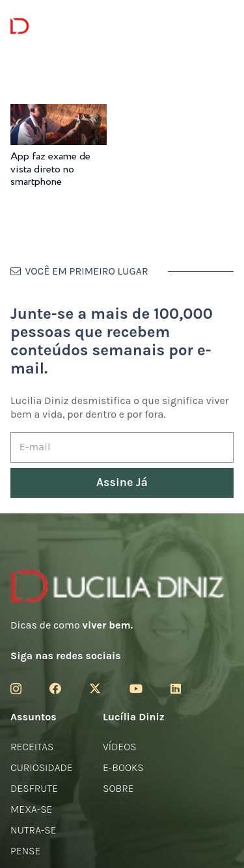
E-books (123, 767)
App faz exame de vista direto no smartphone (50, 169)
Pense (25, 851)
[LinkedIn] (176, 688)
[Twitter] (95, 688)
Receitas (32, 747)
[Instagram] (16, 689)
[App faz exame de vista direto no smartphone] (59, 113)
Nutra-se (34, 830)
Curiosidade (42, 767)
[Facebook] (55, 688)
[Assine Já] (122, 483)
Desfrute (34, 788)
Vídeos (120, 747)
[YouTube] (136, 688)
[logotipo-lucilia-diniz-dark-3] (63, 26)
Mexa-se (31, 809)
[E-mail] (122, 447)
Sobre (118, 788)
